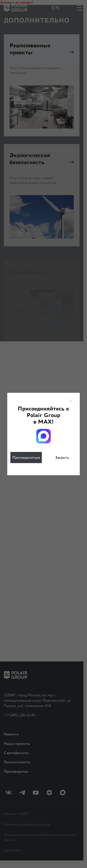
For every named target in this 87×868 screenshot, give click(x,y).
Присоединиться (26, 457)
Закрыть (62, 457)
